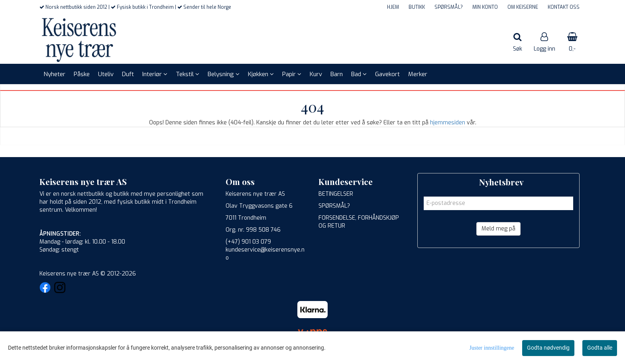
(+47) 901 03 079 (248, 242)
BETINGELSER (336, 194)
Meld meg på (498, 229)
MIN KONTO (485, 7)
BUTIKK (417, 7)
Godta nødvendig (548, 348)
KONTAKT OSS (564, 7)
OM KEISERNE (523, 7)
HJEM (393, 7)
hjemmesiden (448, 123)
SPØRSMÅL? (449, 7)
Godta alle (600, 348)
